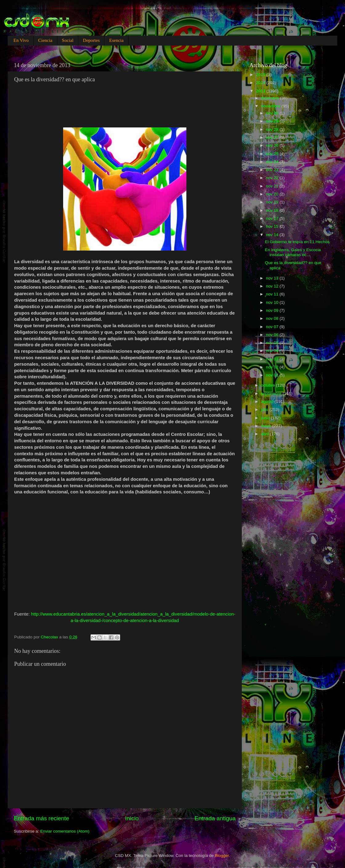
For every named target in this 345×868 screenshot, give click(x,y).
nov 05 (273, 343)
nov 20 (273, 194)
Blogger (222, 856)
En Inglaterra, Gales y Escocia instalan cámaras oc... (293, 252)
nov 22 (273, 178)
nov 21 (273, 186)
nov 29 (273, 121)
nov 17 (273, 218)
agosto (268, 402)
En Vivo (21, 40)
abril (265, 434)
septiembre (272, 394)
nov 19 (273, 202)
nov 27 (273, 137)
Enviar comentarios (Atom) (65, 831)
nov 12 (273, 286)
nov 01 (273, 375)
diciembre (270, 98)
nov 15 (273, 226)
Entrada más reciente (42, 818)
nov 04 (273, 351)
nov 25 (273, 154)
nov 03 (273, 359)
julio (265, 410)
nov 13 (273, 278)
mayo (267, 426)
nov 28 (273, 129)
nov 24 (273, 162)
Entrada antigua (215, 818)
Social (68, 40)
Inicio (132, 818)
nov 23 (273, 170)
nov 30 (273, 113)
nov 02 (273, 367)
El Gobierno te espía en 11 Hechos (297, 242)
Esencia (116, 40)
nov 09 (273, 310)
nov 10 (273, 302)
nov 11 (273, 294)
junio (266, 418)
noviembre (271, 106)
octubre (268, 385)
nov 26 (273, 145)
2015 (261, 75)
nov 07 (273, 327)
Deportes (91, 40)
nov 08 (273, 318)
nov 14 (273, 235)
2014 (261, 83)
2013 (261, 91)
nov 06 (273, 335)
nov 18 (273, 210)
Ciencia (45, 40)
